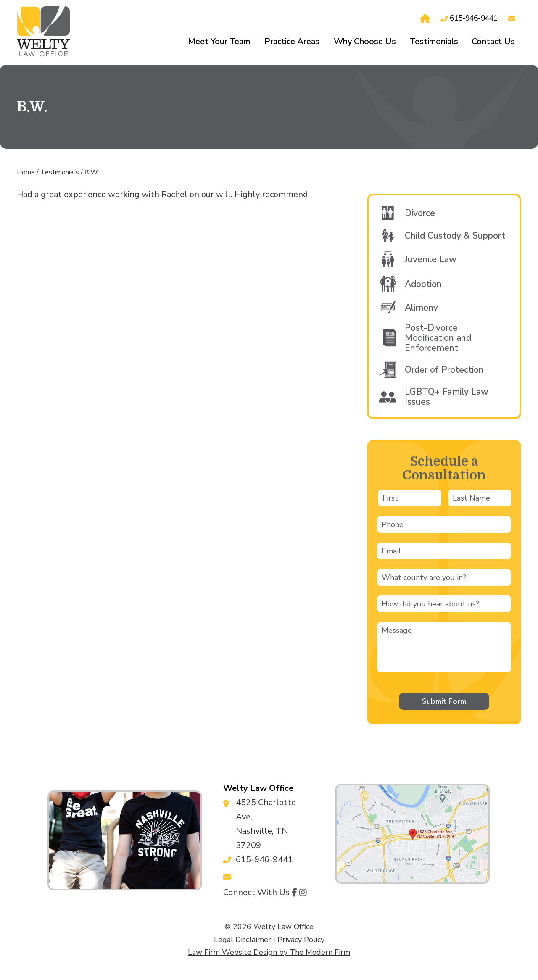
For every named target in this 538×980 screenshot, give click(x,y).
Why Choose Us (365, 41)
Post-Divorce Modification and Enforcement (438, 338)
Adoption (423, 284)
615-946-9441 (474, 18)
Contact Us (493, 41)
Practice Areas (292, 41)
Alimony (421, 308)
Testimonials (434, 41)
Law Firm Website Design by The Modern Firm (269, 952)
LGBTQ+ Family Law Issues (447, 397)
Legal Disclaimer (243, 940)
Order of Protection (444, 370)
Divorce (420, 213)
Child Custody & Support (455, 236)
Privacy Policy (301, 940)
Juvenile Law (431, 259)
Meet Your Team (219, 41)
